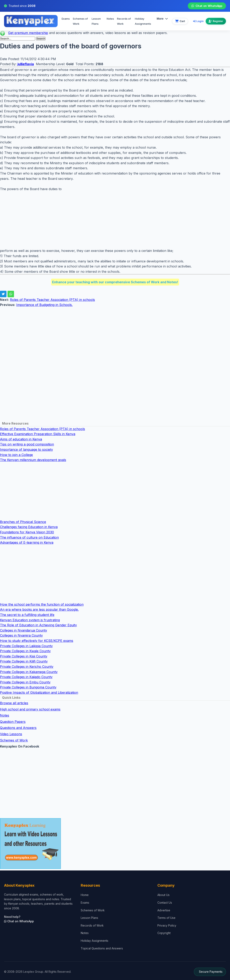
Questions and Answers (18, 728)
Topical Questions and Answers (102, 948)
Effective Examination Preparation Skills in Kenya (38, 434)
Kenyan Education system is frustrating (30, 620)
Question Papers (13, 722)
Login (198, 21)
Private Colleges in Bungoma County (28, 687)
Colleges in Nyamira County (21, 635)
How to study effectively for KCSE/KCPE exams (37, 641)
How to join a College (16, 455)
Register (216, 21)
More (162, 19)
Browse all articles (14, 703)
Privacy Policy (167, 925)
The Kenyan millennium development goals (33, 460)
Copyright (164, 933)
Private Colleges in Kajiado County (26, 677)
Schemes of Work (80, 21)
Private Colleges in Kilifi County (24, 661)
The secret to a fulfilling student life (27, 615)
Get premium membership (28, 33)
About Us (163, 895)
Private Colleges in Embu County (25, 682)
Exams (66, 19)
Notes (110, 19)
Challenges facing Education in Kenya (29, 527)
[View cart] (180, 21)
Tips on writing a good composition (27, 444)
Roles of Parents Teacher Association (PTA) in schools (52, 300)
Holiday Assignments (95, 941)
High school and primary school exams (30, 709)
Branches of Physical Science (23, 522)
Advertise (164, 910)
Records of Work (124, 21)
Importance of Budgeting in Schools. (44, 305)
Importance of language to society (26, 450)
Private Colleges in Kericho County (27, 667)
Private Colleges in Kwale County (25, 651)
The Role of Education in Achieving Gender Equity (38, 625)
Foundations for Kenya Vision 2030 (27, 532)
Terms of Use (166, 918)
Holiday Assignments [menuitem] (143, 21)
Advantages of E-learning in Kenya (27, 542)
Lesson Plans (96, 21)
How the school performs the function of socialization (42, 604)
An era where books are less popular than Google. (39, 609)
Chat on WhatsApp (207, 6)
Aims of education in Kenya (21, 439)
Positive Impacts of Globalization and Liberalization (39, 692)
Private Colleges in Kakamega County (29, 672)
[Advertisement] (115, 220)
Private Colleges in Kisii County (24, 656)
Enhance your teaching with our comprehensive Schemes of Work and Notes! (115, 282)
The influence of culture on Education (29, 537)
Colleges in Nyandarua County (24, 630)
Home (85, 895)
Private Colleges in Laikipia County (26, 646)
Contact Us (165, 903)
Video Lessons (11, 734)
